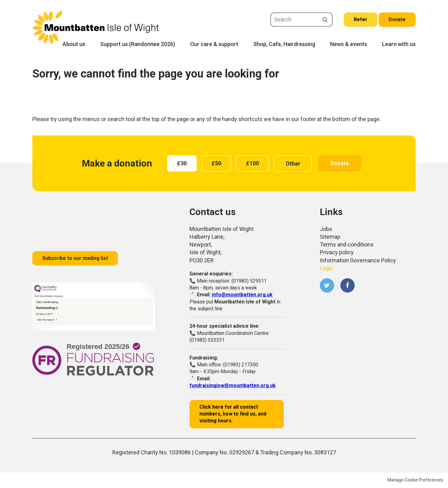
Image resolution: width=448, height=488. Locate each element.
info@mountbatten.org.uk (242, 295)
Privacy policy (337, 252)
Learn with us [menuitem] (399, 44)
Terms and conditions (347, 244)
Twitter (327, 285)
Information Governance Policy (358, 260)
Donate (397, 19)
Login (327, 268)
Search (325, 20)
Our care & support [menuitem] (214, 44)
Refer (361, 19)
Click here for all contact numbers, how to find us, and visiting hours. (233, 414)
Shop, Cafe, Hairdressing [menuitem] (284, 44)
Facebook (348, 285)
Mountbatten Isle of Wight (96, 27)
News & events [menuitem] (349, 44)
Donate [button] (340, 163)
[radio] (182, 163)
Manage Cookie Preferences (415, 480)
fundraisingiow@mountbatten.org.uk (233, 385)
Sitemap (330, 237)
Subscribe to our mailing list (75, 258)
